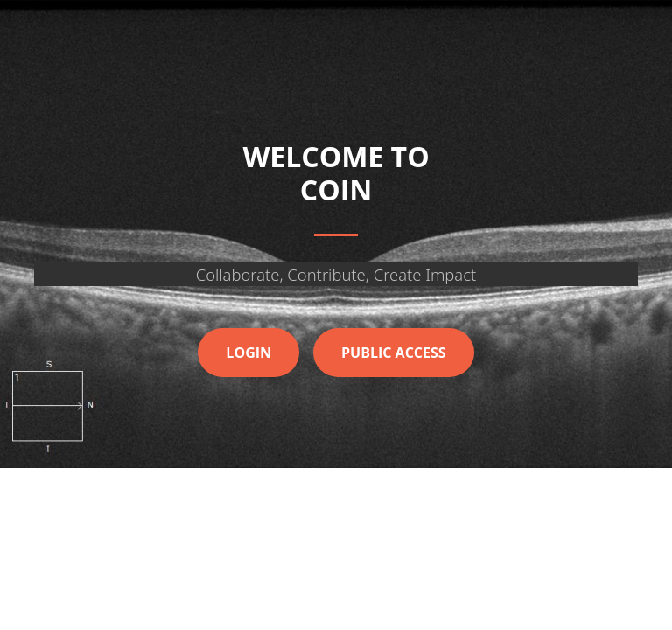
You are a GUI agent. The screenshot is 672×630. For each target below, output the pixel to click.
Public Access (394, 353)
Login (248, 353)
